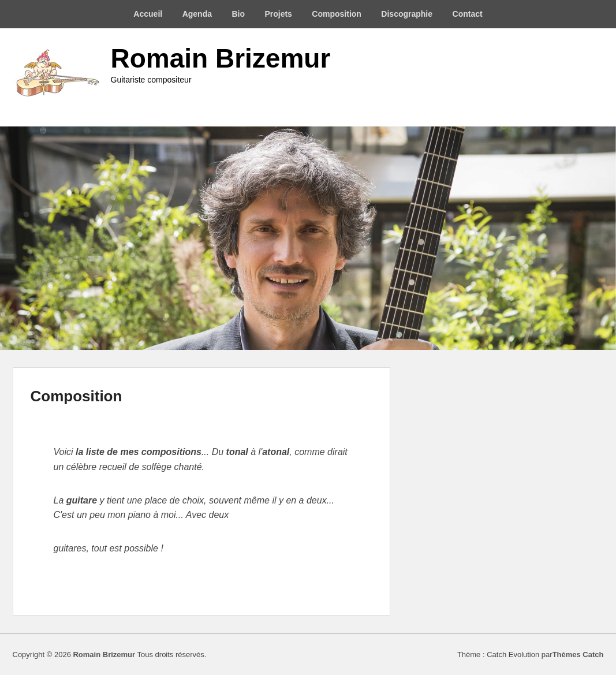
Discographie (407, 14)
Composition (337, 14)
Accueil (148, 14)
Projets (278, 14)
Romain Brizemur (221, 58)
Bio (238, 14)
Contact (468, 14)
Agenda (197, 14)
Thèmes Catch (578, 655)
